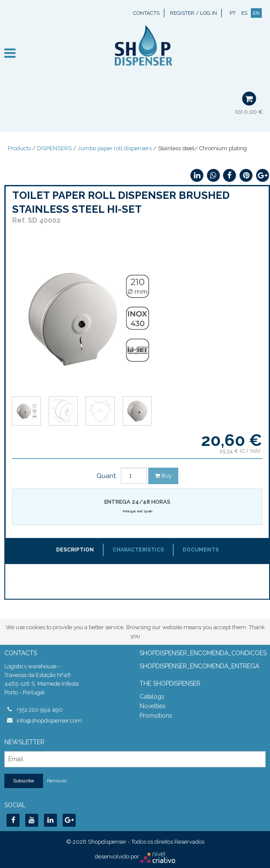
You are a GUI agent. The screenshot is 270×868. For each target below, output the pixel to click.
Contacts (146, 13)
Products (19, 148)
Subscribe (24, 781)
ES (244, 13)
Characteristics (138, 550)
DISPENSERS (54, 148)
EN (256, 13)
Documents (201, 550)
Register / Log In (193, 13)
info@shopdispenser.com (49, 721)
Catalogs (152, 696)
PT (233, 13)
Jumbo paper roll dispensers (115, 148)
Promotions (156, 716)
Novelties (153, 706)
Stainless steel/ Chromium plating (202, 148)
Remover (57, 781)
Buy (163, 476)
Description (75, 550)
